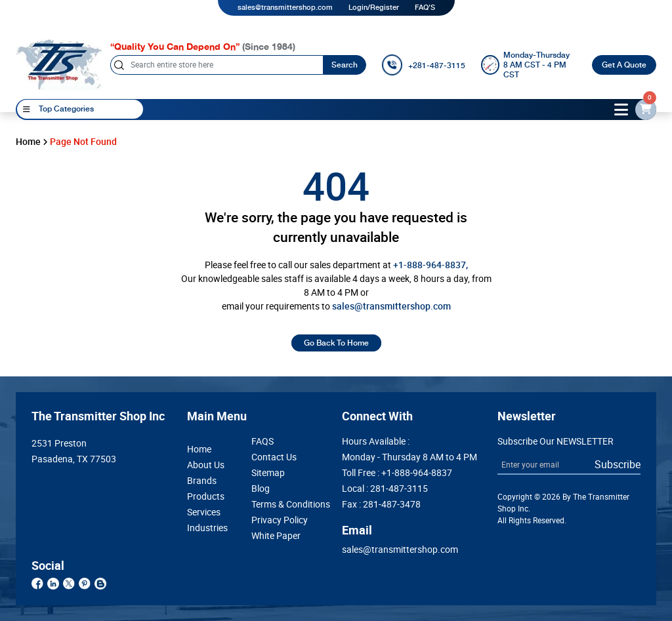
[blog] (100, 583)
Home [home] (28, 142)
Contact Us (274, 457)
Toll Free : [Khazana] (397, 473)
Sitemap (268, 473)
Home (199, 449)
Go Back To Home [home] (336, 343)
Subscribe (618, 464)
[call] (424, 65)
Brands (202, 481)
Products (206, 496)
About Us (206, 465)
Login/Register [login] (374, 8)
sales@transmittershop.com (285, 8)
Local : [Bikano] (385, 489)
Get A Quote (624, 65)
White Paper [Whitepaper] (276, 536)
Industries (207, 528)
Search (345, 65)
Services (204, 512)
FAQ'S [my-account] (425, 8)
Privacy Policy (280, 520)
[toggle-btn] (621, 110)
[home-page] (59, 64)
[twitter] (69, 583)
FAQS (262, 441)
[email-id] (646, 110)
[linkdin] (53, 583)
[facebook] (37, 583)
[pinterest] (85, 583)
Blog (261, 489)
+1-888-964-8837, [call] (430, 265)
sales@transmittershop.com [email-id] (391, 306)
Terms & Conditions (291, 504)
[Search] (217, 65)
